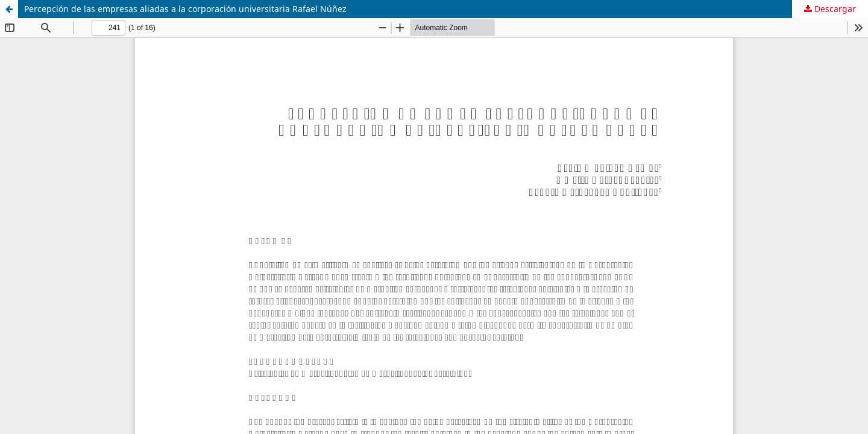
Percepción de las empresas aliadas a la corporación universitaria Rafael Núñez (185, 9)
